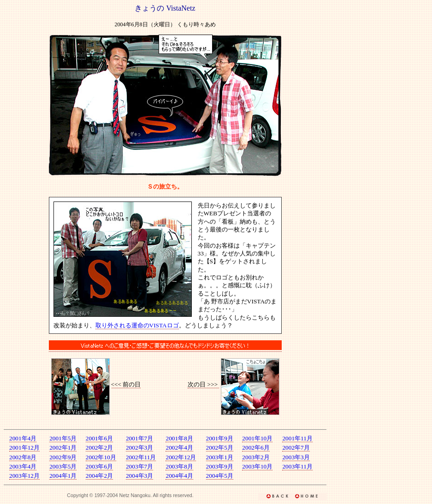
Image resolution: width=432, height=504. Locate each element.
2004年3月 (139, 476)
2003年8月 (179, 466)
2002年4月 (179, 448)
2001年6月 (99, 438)
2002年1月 (63, 448)
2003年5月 (63, 466)
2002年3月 (139, 448)
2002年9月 (63, 457)
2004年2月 (99, 476)
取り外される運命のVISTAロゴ (137, 325)
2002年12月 (181, 457)
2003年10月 (257, 466)
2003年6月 (99, 466)
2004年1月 (63, 476)
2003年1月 (220, 457)
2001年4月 (23, 438)
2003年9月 (220, 466)
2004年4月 (179, 476)
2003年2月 (256, 457)
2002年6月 (256, 448)
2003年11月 (297, 466)
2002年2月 (99, 448)
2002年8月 (23, 457)
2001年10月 (257, 438)
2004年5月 (220, 476)
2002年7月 (296, 448)
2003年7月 (139, 466)
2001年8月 (179, 438)
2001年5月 (63, 438)
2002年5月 (220, 448)
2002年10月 (101, 457)
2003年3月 (296, 457)
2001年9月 (220, 438)
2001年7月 (139, 438)
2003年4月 (23, 466)
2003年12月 (24, 476)
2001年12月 (24, 448)
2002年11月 (141, 457)
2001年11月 (297, 438)
